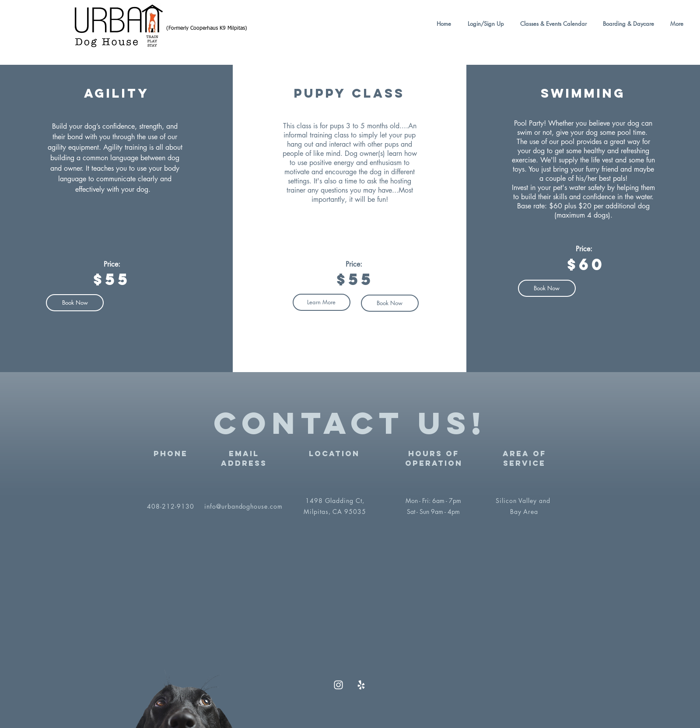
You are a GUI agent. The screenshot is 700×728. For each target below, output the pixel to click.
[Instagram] (338, 685)
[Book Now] (390, 303)
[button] (552, 24)
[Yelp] (361, 685)
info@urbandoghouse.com (244, 506)
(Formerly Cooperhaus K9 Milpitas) (207, 28)
